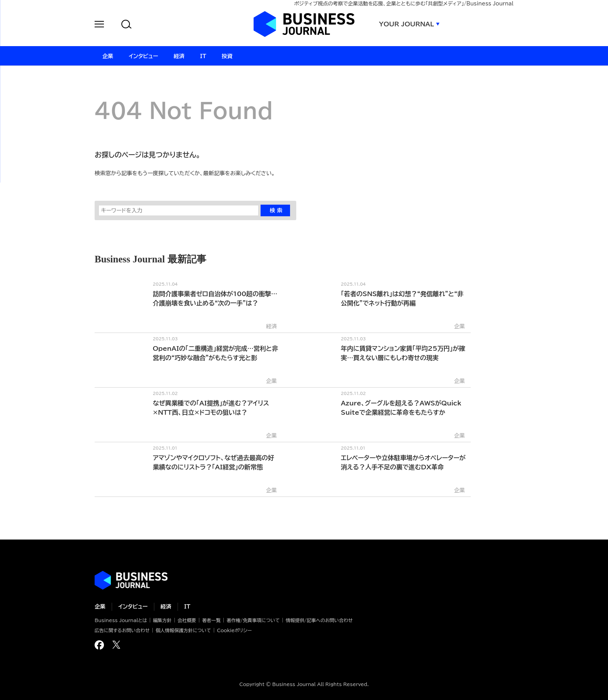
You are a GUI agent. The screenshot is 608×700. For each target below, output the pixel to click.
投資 (227, 56)
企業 (100, 607)
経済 (166, 607)
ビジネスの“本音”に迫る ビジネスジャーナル (131, 580)
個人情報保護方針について (183, 630)
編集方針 (162, 620)
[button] (99, 25)
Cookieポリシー (234, 630)
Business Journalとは (121, 620)
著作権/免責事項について (253, 620)
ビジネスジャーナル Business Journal (304, 24)
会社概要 (187, 620)
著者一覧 (211, 620)
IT (187, 607)
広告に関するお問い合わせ (122, 630)
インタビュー (133, 607)
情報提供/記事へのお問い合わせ (319, 620)
